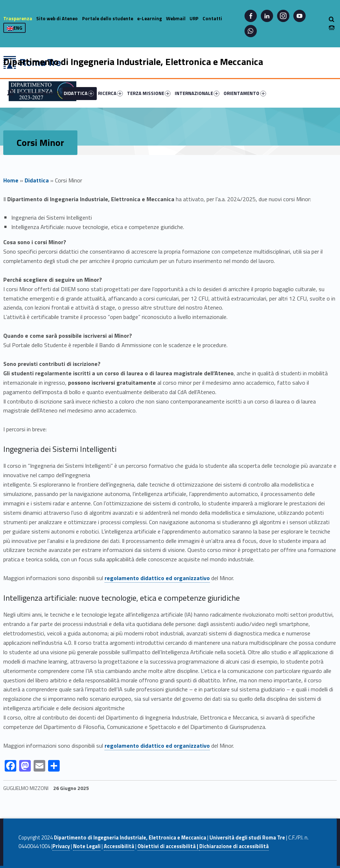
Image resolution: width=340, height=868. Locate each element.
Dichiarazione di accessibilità (234, 846)
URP (194, 18)
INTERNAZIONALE (197, 93)
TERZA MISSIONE (149, 93)
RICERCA (110, 93)
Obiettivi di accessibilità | (168, 846)
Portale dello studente (108, 18)
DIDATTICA (79, 93)
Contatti (212, 18)
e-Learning (150, 18)
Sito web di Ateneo (57, 18)
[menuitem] (10, 93)
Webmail (176, 18)
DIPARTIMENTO (39, 93)
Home (10, 93)
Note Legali (87, 846)
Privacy (61, 846)
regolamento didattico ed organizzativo (157, 578)
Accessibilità (119, 846)
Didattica (37, 180)
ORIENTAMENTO (245, 93)
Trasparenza (18, 18)
